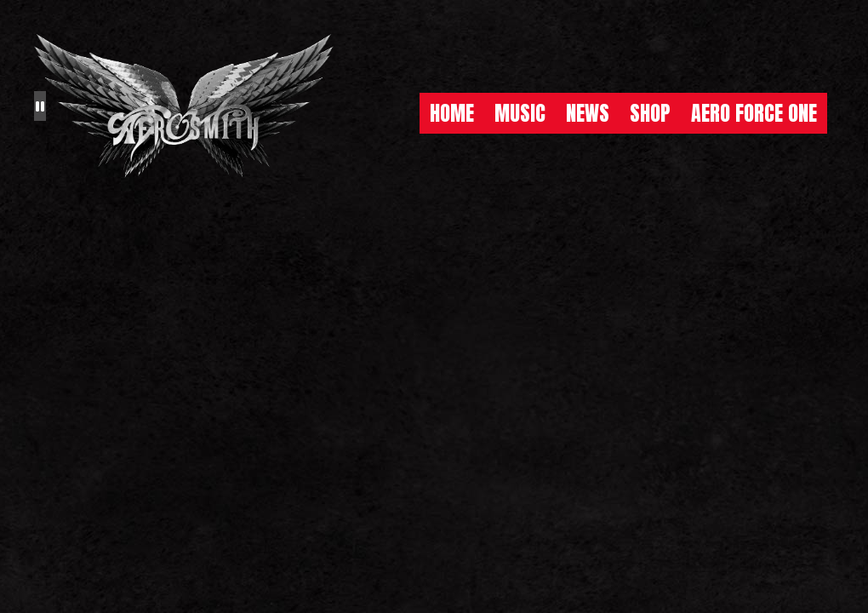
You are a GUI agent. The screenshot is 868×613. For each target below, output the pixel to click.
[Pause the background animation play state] (40, 106)
